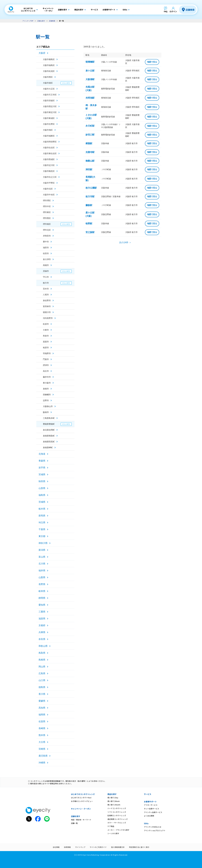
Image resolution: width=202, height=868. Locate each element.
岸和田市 (47, 236)
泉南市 (46, 389)
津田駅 (89, 169)
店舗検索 (190, 10)
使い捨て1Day (113, 797)
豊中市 (46, 242)
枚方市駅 (90, 197)
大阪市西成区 (49, 159)
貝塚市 (46, 271)
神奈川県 (43, 543)
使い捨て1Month (114, 805)
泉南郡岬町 (48, 448)
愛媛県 (42, 701)
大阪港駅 (90, 79)
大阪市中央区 (49, 195)
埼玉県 (42, 522)
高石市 (46, 371)
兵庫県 (42, 632)
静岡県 (42, 598)
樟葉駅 (89, 143)
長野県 (42, 584)
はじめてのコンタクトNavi (81, 797)
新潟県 (42, 550)
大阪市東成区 (49, 118)
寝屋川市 (47, 312)
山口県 (42, 680)
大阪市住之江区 (50, 177)
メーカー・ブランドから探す (118, 830)
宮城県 (42, 474)
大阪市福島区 (49, 65)
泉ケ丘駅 (90, 71)
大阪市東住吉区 (50, 153)
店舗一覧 (74, 823)
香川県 (42, 694)
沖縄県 (42, 763)
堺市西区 (47, 218)
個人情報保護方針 (118, 847)
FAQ (166, 11)
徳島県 (42, 687)
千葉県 (42, 529)
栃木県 (42, 509)
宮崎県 (42, 749)
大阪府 (42, 53)
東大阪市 (47, 383)
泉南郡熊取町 (49, 436)
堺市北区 (47, 230)
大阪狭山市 (48, 406)
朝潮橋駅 (90, 62)
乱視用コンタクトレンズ (117, 815)
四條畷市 (47, 395)
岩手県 (42, 468)
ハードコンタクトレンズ (117, 808)
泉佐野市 (47, 300)
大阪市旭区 (48, 130)
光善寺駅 (90, 152)
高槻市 (46, 265)
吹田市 (46, 253)
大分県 (42, 742)
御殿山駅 (90, 161)
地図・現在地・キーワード (81, 820)
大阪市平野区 (49, 183)
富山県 (42, 557)
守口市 (46, 277)
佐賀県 (42, 721)
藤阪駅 (89, 205)
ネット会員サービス (151, 809)
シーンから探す (113, 833)
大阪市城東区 (49, 136)
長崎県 (42, 728)
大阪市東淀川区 (50, 112)
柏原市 (46, 348)
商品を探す (112, 794)
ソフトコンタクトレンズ (117, 812)
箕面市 (46, 342)
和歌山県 (43, 646)
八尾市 (46, 295)
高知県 (42, 708)
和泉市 (46, 336)
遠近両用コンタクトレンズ (118, 819)
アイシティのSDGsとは (153, 827)
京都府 (42, 625)
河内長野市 (48, 318)
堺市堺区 (47, 201)
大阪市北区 (48, 189)
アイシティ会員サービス (153, 812)
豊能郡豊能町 (49, 424)
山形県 (42, 488)
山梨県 (42, 577)
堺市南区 (47, 224)
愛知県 (42, 605)
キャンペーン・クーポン (81, 809)
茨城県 (42, 502)
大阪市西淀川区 (50, 106)
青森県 (42, 461)
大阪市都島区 (49, 59)
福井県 (42, 571)
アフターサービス (151, 805)
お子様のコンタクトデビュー (82, 801)
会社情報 (56, 847)
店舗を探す (41, 21)
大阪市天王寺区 (50, 95)
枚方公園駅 (91, 188)
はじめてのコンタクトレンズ (83, 794)
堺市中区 (47, 206)
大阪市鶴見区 (49, 171)
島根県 (42, 660)
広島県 (42, 673)
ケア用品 (111, 826)
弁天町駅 (90, 126)
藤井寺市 (47, 377)
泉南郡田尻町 (49, 442)
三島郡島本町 (49, 418)
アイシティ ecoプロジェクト (155, 830)
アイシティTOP (28, 21)
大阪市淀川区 (49, 165)
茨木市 (46, 289)
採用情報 (67, 847)
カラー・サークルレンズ (117, 823)
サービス (148, 794)
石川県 (42, 564)
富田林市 (47, 306)
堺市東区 (47, 212)
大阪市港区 (48, 83)
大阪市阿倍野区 (50, 142)
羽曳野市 (47, 353)
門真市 (46, 359)
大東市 (46, 330)
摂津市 (46, 365)
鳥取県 (42, 653)
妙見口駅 (90, 135)
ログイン (173, 11)
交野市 (46, 400)
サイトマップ (80, 847)
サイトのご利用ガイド (98, 847)
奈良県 (42, 639)
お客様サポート (150, 802)
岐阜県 (42, 591)
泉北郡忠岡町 (49, 430)
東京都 (42, 536)
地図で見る (152, 62)
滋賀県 (42, 619)
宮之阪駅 (90, 232)
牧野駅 (89, 224)
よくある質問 (149, 816)
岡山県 (42, 667)
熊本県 (42, 735)
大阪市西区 (48, 77)
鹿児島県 (43, 756)
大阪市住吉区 (49, 148)
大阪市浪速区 (49, 101)
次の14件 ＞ (125, 242)
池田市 (46, 248)
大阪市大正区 (49, 89)
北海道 (42, 454)
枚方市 (46, 283)
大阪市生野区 (49, 124)
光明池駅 (90, 98)
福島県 (42, 495)
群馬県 (42, 516)
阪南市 (46, 412)
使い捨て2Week (114, 801)
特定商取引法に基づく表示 (139, 847)
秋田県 (42, 481)
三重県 (42, 612)
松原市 (46, 324)
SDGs (146, 823)
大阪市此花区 (49, 71)
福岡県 (42, 715)
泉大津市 (47, 259)
